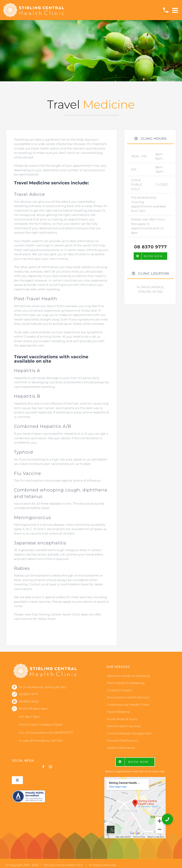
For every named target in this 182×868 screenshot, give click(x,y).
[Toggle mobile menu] (176, 10)
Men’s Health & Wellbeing (126, 683)
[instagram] (50, 767)
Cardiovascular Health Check (128, 705)
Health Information (121, 748)
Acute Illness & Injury (122, 719)
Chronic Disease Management (129, 733)
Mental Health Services (124, 726)
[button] (167, 819)
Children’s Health (120, 690)
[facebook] (43, 767)
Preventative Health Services (128, 697)
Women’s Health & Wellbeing (128, 676)
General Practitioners (122, 740)
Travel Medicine (118, 712)
